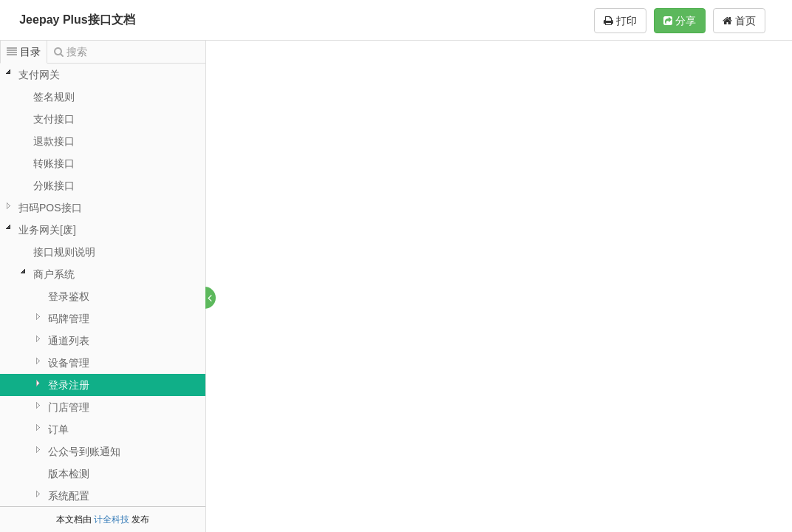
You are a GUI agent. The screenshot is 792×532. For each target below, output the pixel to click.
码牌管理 (69, 318)
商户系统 (54, 274)
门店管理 (69, 407)
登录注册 (69, 385)
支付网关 (39, 75)
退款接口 (54, 141)
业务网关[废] (47, 230)
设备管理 (69, 363)
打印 (620, 21)
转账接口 (54, 163)
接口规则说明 (64, 252)
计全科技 (112, 519)
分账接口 (54, 185)
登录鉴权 (69, 296)
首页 (739, 21)
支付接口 (54, 119)
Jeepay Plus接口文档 (77, 20)
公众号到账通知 (84, 451)
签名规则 (54, 97)
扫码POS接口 (50, 208)
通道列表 (69, 341)
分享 (680, 21)
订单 (58, 429)
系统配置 (69, 496)
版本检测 (69, 474)
